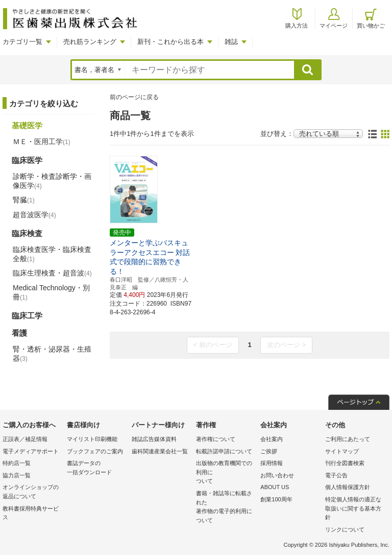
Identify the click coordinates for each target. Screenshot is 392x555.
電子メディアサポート (31, 451)
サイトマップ (342, 451)
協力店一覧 (17, 475)
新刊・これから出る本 (170, 42)
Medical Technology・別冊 (51, 292)
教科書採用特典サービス (31, 513)
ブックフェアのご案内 (95, 451)
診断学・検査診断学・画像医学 (52, 181)
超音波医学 (34, 215)
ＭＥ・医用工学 (42, 142)
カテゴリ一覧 (22, 42)
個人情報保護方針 (348, 487)
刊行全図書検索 (345, 463)
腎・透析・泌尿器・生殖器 (52, 354)
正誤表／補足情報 (25, 439)
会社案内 (272, 439)
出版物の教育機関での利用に (226, 473)
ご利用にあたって (348, 439)
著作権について (216, 439)
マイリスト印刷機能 (92, 439)
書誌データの (96, 468)
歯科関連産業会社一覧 (160, 451)
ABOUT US (275, 487)
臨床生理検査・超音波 (52, 273)
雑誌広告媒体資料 (154, 439)
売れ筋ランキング (90, 42)
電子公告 (336, 475)
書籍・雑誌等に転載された (226, 507)
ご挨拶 (269, 451)
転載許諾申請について (224, 451)
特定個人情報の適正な (355, 509)
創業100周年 (276, 499)
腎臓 (24, 200)
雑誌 (231, 42)
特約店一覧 (17, 463)
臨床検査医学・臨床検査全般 (52, 254)
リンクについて (345, 529)
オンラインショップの (32, 492)
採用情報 (272, 463)
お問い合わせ (277, 475)
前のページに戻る (134, 97)
